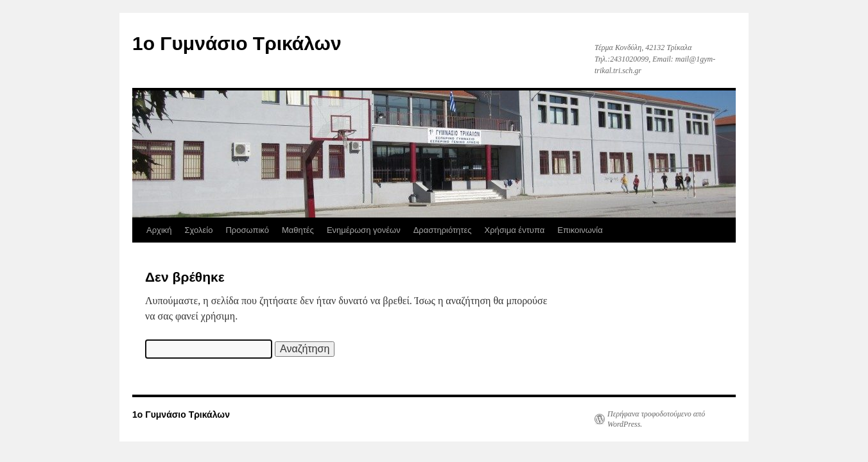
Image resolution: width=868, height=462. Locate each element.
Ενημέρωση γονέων (364, 230)
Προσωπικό (247, 230)
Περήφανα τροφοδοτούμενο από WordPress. (656, 419)
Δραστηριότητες (443, 230)
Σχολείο (199, 230)
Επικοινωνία (580, 230)
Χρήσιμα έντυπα (515, 230)
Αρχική (159, 230)
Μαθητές (298, 230)
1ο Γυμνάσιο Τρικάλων (237, 43)
